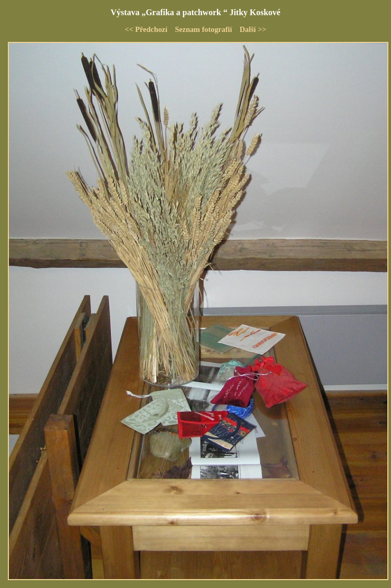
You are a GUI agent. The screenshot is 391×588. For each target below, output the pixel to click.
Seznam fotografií (203, 29)
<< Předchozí (146, 29)
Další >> (253, 29)
